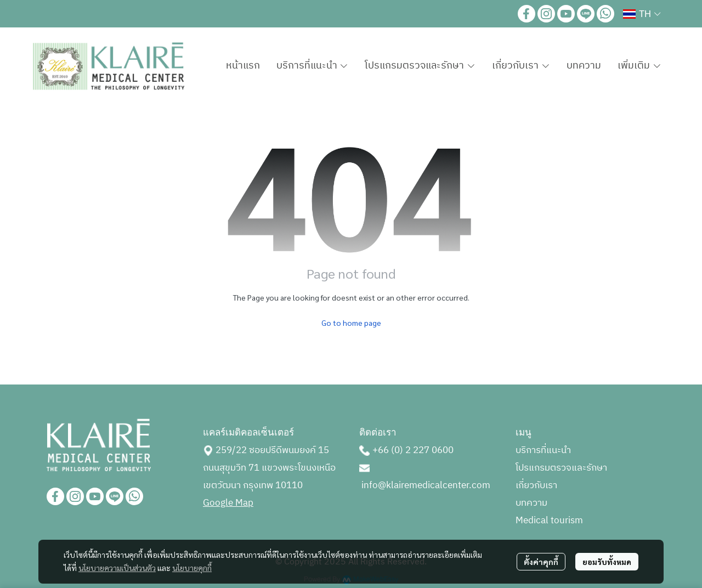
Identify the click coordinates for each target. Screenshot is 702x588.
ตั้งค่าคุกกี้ (541, 562)
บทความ (531, 503)
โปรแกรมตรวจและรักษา (561, 468)
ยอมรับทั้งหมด (607, 562)
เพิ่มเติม (639, 66)
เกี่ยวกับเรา (536, 485)
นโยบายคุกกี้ (192, 568)
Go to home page (351, 323)
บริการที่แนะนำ (543, 450)
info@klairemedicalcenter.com (426, 485)
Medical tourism (549, 521)
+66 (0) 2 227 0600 (413, 450)
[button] (642, 14)
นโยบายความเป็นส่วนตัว (117, 568)
